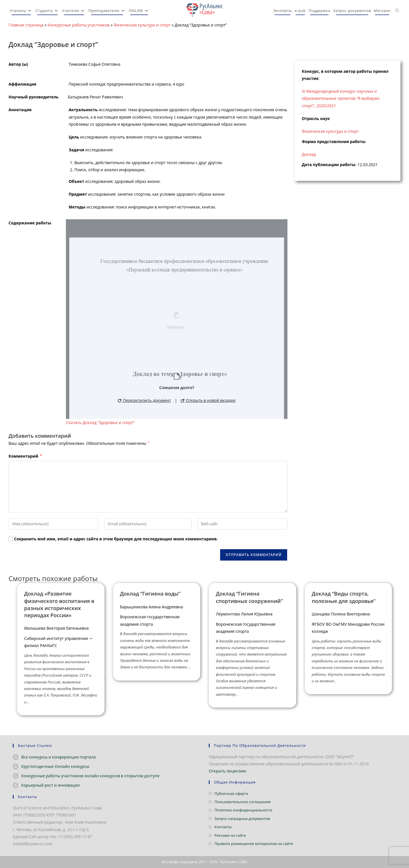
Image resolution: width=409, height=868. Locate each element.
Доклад (309, 154)
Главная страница (26, 25)
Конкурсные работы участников (79, 25)
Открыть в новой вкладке (208, 400)
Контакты (223, 827)
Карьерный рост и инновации (51, 785)
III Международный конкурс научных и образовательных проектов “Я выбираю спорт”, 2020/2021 (341, 98)
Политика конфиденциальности (243, 810)
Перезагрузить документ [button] (144, 400)
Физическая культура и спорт (142, 25)
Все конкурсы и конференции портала (59, 757)
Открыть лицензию (228, 771)
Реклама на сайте (230, 835)
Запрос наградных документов (242, 819)
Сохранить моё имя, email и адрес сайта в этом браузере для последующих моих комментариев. (116, 539)
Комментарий (25, 456)
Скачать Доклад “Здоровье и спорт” (100, 422)
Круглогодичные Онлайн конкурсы (55, 766)
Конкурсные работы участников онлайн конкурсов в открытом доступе (90, 776)
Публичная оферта (231, 793)
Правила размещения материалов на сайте (254, 844)
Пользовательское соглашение (243, 802)
